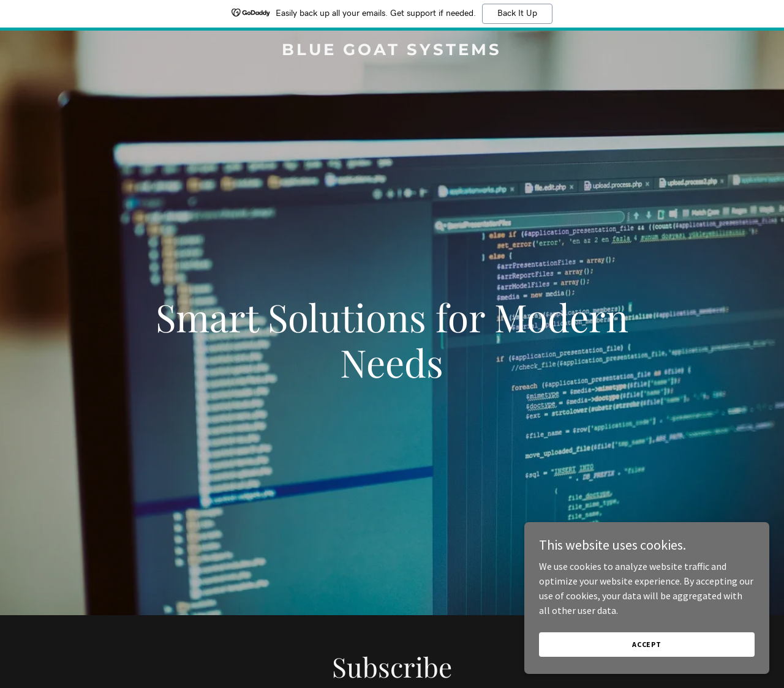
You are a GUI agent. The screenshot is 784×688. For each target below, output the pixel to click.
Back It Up (517, 13)
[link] (392, 51)
